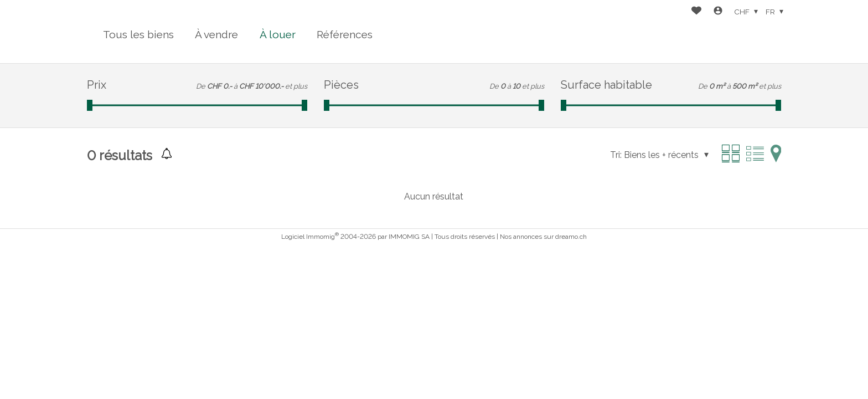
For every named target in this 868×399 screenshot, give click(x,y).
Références (345, 34)
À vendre (216, 34)
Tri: (616, 155)
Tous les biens (138, 34)
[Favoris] (696, 12)
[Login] (718, 12)
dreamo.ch (571, 237)
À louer (278, 34)
